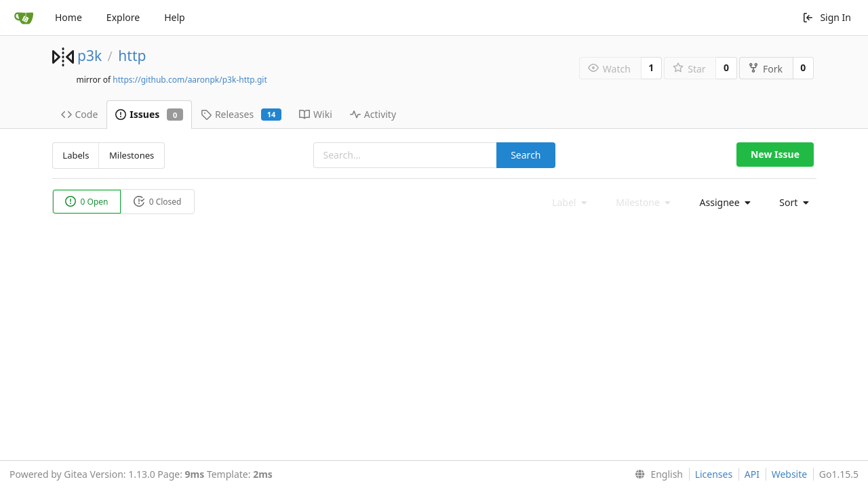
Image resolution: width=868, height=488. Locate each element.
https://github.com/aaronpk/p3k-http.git (190, 80)
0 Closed (158, 202)
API (752, 474)
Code (80, 114)
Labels (76, 155)
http (132, 56)
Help (175, 17)
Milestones (132, 155)
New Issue (775, 154)
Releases (241, 114)
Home (68, 17)
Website (790, 474)
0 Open (87, 202)
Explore (123, 17)
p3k (90, 56)
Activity (373, 114)
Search (526, 155)
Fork (765, 69)
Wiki (316, 114)
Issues (149, 114)
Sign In (827, 17)
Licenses (714, 474)
